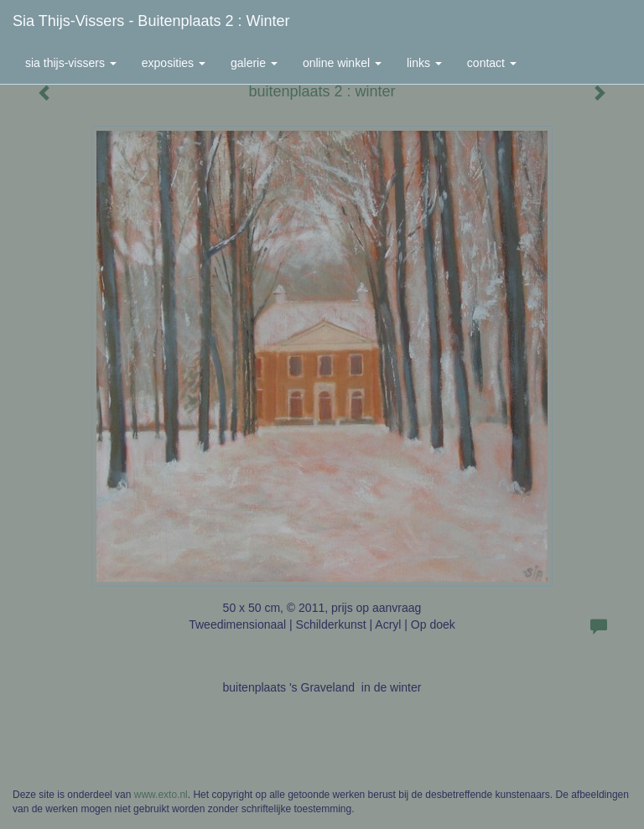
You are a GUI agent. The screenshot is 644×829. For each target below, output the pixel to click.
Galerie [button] (254, 63)
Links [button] (424, 63)
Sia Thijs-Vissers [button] (71, 63)
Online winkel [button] (342, 63)
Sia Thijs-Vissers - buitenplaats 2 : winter (151, 21)
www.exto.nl (161, 795)
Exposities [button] (174, 63)
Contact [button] (492, 63)
